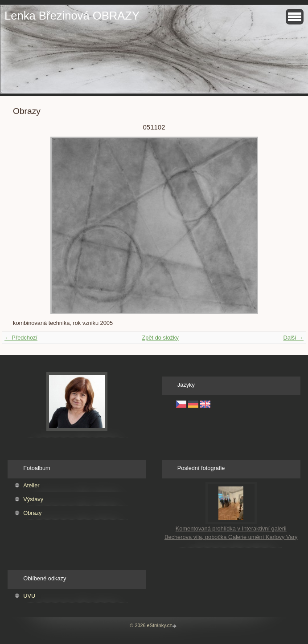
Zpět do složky (160, 338)
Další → (293, 338)
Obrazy (32, 513)
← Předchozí (21, 338)
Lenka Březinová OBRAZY (72, 16)
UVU (29, 596)
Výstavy (33, 499)
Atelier (31, 485)
